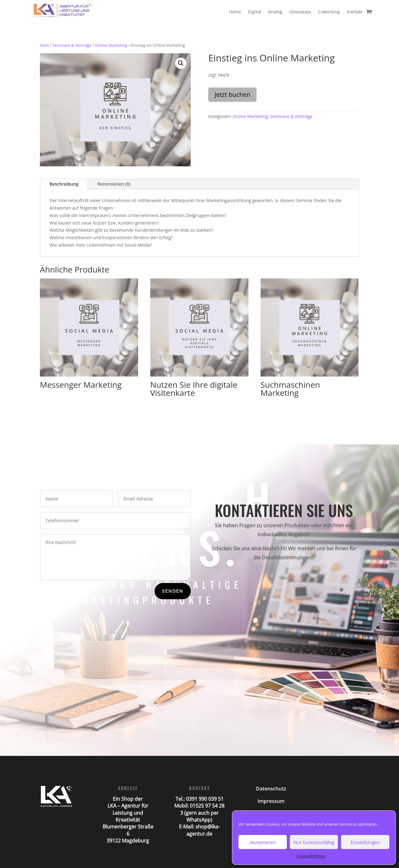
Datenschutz (271, 789)
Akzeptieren (263, 842)
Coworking (329, 12)
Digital (255, 12)
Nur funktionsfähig (314, 842)
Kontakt (355, 12)
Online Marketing (111, 45)
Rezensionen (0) (114, 184)
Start (44, 45)
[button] (181, 63)
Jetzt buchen (232, 95)
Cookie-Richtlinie (311, 856)
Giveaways (300, 12)
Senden (173, 591)
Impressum (271, 801)
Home (235, 12)
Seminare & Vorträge (72, 45)
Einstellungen (365, 842)
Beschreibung (64, 184)
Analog (275, 12)
